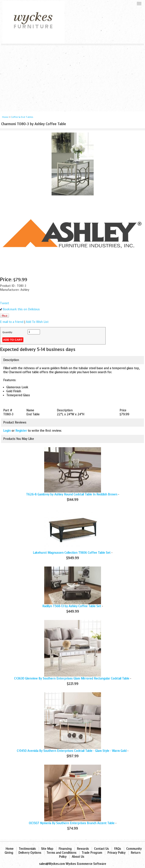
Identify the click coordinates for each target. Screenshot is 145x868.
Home (5, 117)
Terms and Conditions (61, 853)
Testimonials (27, 849)
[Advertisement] (72, 77)
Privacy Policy (116, 853)
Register (21, 431)
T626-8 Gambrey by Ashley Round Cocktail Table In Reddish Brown (72, 494)
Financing (65, 849)
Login (7, 431)
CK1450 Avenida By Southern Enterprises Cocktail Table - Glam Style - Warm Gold (72, 751)
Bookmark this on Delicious (21, 309)
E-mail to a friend (12, 322)
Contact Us (101, 849)
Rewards (83, 849)
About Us (78, 857)
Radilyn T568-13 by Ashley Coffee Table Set (72, 606)
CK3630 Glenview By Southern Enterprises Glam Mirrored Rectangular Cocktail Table (72, 679)
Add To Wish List (37, 322)
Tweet (5, 303)
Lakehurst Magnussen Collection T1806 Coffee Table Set (72, 553)
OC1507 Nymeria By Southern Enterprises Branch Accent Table (72, 823)
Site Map (47, 849)
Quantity (7, 332)
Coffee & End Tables (22, 117)
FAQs (118, 849)
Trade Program (92, 853)
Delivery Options (30, 853)
